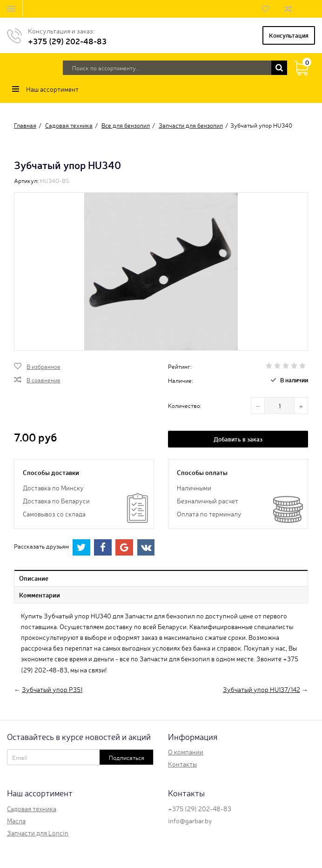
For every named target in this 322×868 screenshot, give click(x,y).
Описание (34, 578)
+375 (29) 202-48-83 (67, 41)
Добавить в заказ (238, 439)
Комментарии (40, 595)
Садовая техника (32, 808)
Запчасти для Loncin (38, 833)
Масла (16, 821)
